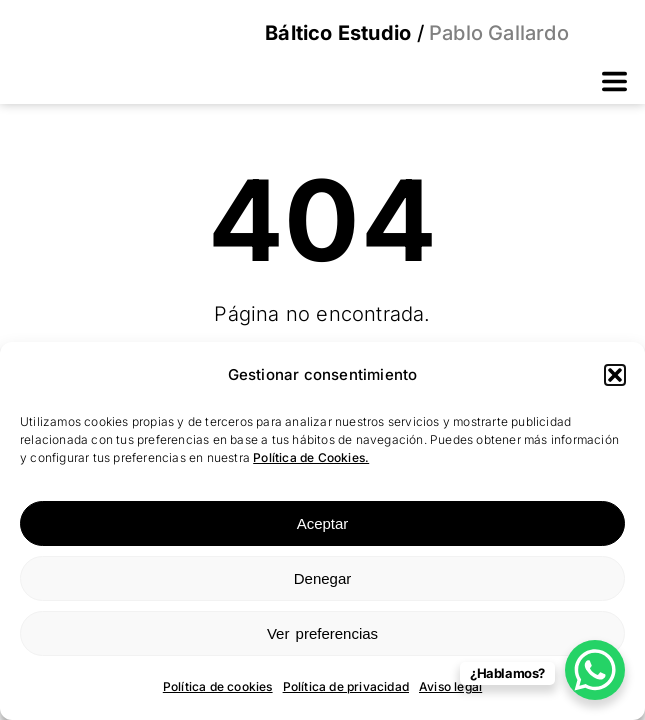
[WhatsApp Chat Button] (595, 670)
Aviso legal (450, 686)
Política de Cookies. (311, 457)
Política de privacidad (346, 686)
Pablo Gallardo (496, 33)
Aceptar (323, 523)
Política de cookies (218, 686)
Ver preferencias (322, 633)
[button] (615, 375)
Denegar (323, 578)
